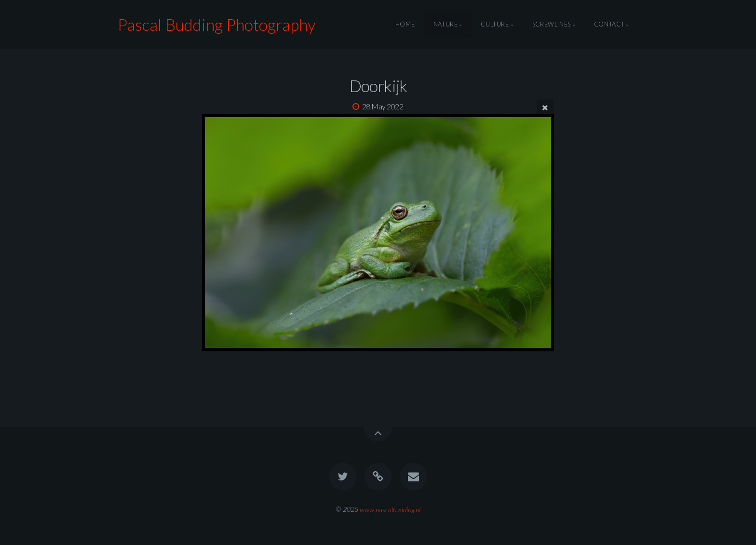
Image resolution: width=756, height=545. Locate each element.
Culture (495, 25)
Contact (609, 25)
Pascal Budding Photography (217, 24)
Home (405, 25)
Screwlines (552, 25)
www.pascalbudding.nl (390, 509)
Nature (446, 25)
